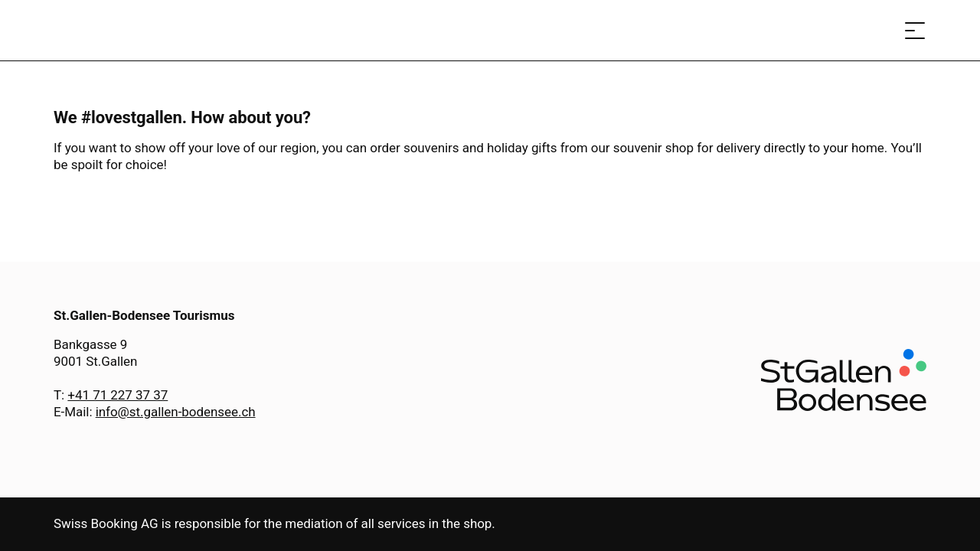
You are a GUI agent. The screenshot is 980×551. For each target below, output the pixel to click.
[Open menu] (915, 30)
